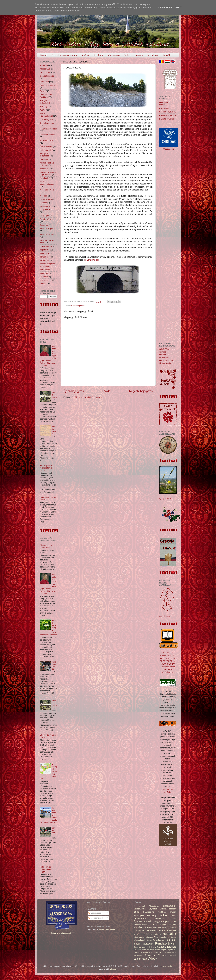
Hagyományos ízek (48, 129)
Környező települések (45, 155)
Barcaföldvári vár (167, 119)
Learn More (165, 7)
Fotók (43, 110)
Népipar (44, 196)
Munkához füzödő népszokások (48, 173)
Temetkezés (45, 257)
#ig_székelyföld (166, 360)
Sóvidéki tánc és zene (144, 950)
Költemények (46, 150)
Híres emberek (47, 141)
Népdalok (44, 178)
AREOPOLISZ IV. (168, 661)
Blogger (113, 969)
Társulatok (45, 253)
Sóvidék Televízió (48, 235)
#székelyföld (165, 357)
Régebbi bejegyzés (141, 391)
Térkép (128, 55)
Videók (43, 284)
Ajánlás (139, 55)
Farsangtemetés (54, 665)
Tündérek (44, 273)
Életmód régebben (48, 85)
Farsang (44, 107)
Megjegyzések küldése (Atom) (88, 397)
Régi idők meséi (47, 210)
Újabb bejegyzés (74, 391)
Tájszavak (45, 250)
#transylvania (165, 363)
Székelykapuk (46, 246)
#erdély (162, 355)
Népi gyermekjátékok (47, 183)
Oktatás (44, 203)
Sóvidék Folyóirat (48, 229)
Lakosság (44, 159)
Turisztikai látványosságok (64, 55)
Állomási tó (164, 108)
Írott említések (46, 146)
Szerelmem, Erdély (168, 112)
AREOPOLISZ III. (168, 658)
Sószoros (44, 225)
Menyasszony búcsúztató (46, 546)
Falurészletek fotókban (46, 96)
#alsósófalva (165, 349)
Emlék (43, 91)
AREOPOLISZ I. (168, 653)
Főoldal (43, 55)
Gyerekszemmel (47, 123)
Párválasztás (46, 206)
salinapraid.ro (92, 260)
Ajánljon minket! (166, 499)
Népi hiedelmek (47, 190)
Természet (45, 260)
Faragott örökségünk (45, 102)
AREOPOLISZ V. (168, 664)
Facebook (98, 55)
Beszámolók (45, 72)
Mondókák (45, 169)
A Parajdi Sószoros (168, 115)
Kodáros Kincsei (168, 667)
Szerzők (166, 55)
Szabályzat (153, 55)
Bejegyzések (95, 913)
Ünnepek (44, 277)
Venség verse (54, 430)
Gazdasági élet (78, 306)
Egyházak (44, 82)
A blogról (44, 65)
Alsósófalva (45, 69)
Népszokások (46, 199)
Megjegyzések (96, 918)
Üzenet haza (46, 280)
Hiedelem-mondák (48, 135)
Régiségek (45, 216)
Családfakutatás (47, 76)
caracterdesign (166, 966)
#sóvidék (163, 352)
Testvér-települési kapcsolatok (48, 265)
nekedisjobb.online (107, 930)
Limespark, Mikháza (164, 104)
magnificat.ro (165, 616)
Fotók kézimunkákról (46, 115)
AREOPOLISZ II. (168, 656)
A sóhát (85, 55)
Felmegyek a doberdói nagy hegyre (46, 869)
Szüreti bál (54, 830)
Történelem (45, 270)
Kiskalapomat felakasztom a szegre (46, 468)
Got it (178, 7)
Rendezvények (47, 219)
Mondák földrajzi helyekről (47, 164)
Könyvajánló (114, 55)
